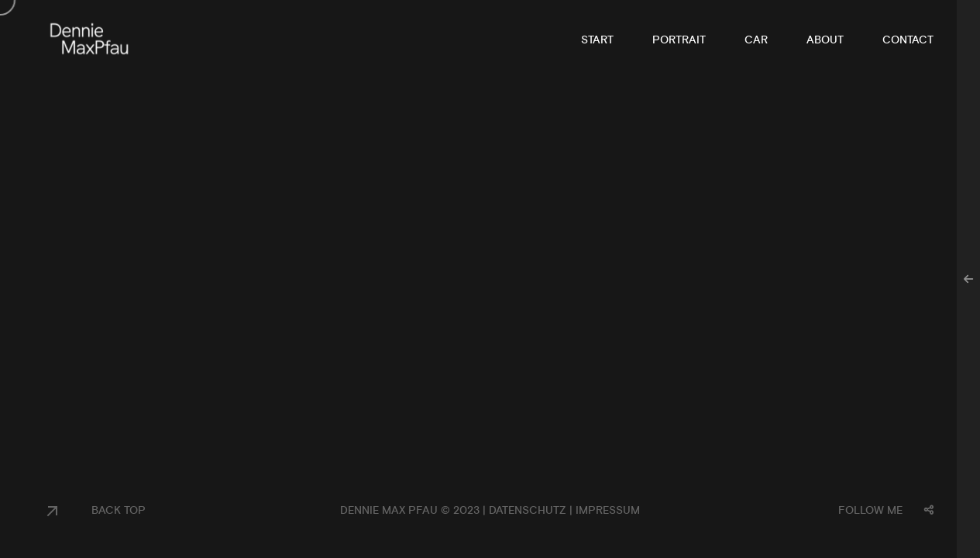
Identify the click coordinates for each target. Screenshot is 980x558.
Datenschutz (528, 511)
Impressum (608, 511)
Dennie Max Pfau (389, 511)
